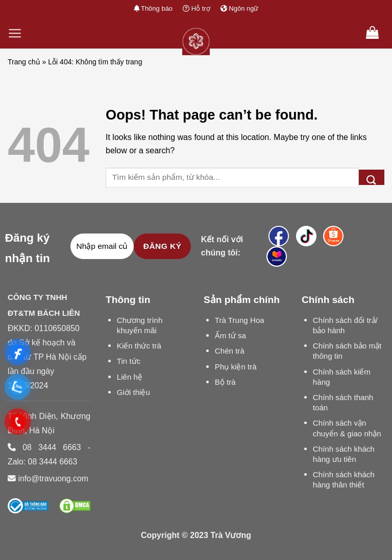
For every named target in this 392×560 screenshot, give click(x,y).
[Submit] (372, 177)
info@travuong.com (53, 479)
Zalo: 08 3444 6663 (42, 462)
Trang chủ (24, 62)
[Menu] (15, 33)
